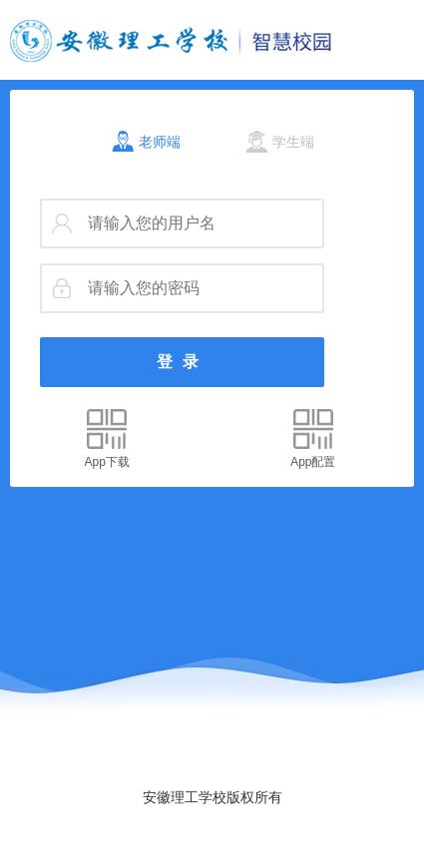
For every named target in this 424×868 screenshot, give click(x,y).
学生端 (293, 142)
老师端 (160, 142)
